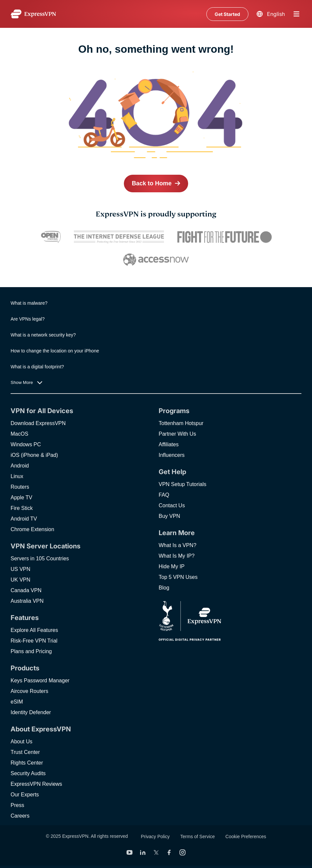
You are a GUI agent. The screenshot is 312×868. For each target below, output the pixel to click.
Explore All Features (34, 630)
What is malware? (29, 303)
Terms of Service (197, 837)
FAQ (164, 495)
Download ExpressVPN (38, 423)
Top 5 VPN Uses (178, 577)
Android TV (24, 519)
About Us (22, 742)
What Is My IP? (177, 556)
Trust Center (25, 752)
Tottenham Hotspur (181, 423)
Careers (20, 816)
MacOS (19, 434)
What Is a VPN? (178, 545)
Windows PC (26, 444)
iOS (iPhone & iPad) (34, 455)
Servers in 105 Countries (40, 558)
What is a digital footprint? (37, 367)
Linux (17, 476)
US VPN (21, 569)
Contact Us (172, 505)
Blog (164, 588)
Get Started (227, 14)
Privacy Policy (155, 837)
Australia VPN (27, 601)
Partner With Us (177, 434)
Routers (20, 487)
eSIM (17, 702)
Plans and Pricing (31, 651)
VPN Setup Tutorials (182, 484)
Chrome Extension (32, 529)
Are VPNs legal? (28, 319)
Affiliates (169, 444)
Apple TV (22, 497)
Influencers (172, 455)
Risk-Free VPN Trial (34, 641)
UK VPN (21, 580)
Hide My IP (172, 566)
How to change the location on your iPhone (55, 351)
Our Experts (25, 795)
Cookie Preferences (246, 837)
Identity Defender (31, 712)
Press (17, 805)
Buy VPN (169, 516)
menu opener (296, 14)
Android (20, 466)
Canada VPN (26, 590)
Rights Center (27, 763)
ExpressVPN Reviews (36, 784)
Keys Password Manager (40, 681)
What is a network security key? (43, 335)
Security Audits (28, 773)
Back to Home (152, 183)
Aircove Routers (29, 691)
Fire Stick (22, 508)
